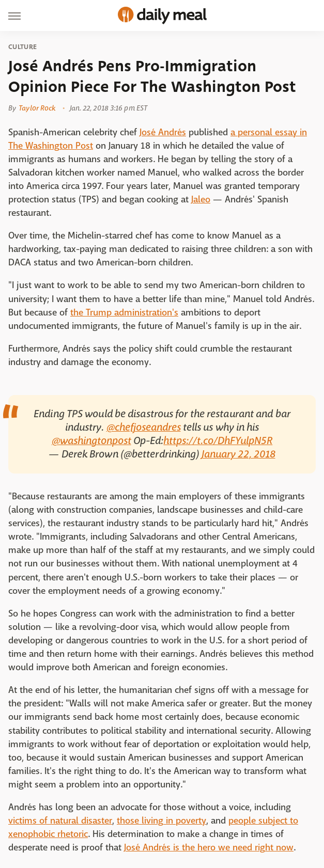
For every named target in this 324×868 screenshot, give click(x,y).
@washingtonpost (91, 441)
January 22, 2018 (238, 454)
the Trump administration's (124, 313)
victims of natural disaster (60, 821)
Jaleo (201, 200)
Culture (22, 47)
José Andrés (163, 132)
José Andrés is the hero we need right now (209, 848)
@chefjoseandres (144, 427)
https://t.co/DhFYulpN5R (218, 441)
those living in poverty (161, 821)
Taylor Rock (37, 108)
